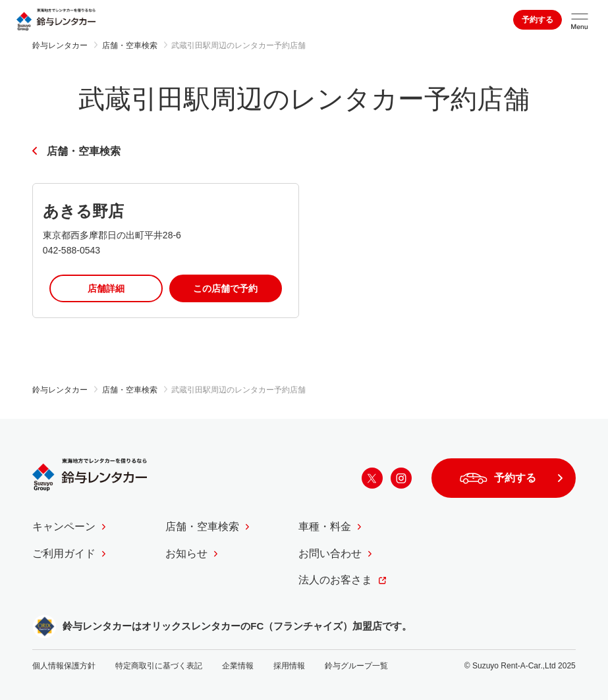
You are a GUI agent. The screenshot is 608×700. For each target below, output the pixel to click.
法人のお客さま (335, 580)
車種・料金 (325, 526)
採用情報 (289, 666)
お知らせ (186, 553)
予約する (538, 20)
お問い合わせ (330, 553)
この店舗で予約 (225, 288)
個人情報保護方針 (64, 666)
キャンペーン (64, 526)
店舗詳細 (106, 288)
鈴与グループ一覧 (356, 666)
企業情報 (238, 666)
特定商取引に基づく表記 (159, 666)
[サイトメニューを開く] (580, 20)
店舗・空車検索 (84, 151)
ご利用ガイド (64, 553)
